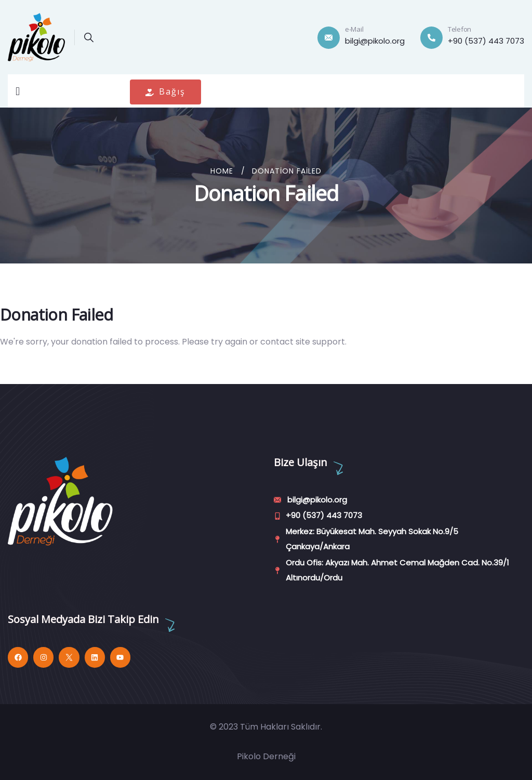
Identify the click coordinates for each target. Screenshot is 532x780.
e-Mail (354, 29)
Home (222, 171)
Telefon (460, 29)
